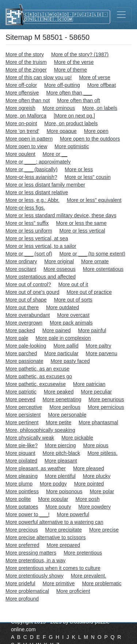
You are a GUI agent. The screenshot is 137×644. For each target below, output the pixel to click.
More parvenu (102, 353)
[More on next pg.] (74, 116)
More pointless (22, 491)
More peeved (20, 399)
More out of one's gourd (32, 292)
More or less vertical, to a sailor (41, 246)
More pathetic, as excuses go (39, 376)
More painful (92, 330)
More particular (61, 353)
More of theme (71, 70)
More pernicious (106, 407)
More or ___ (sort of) (29, 254)
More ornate (95, 261)
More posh (88, 499)
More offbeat (102, 85)
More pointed (89, 484)
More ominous (59, 108)
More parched (21, 353)
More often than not (28, 100)
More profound (22, 599)
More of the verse (74, 62)
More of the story (25, 54)
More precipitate (64, 530)
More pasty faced (70, 361)
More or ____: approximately (38, 162)
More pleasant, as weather (36, 468)
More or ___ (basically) (31, 169)
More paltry (99, 346)
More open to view (26, 146)
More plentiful (60, 476)
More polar (102, 491)
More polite (18, 499)
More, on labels (100, 108)
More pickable (77, 438)
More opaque (62, 131)
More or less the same (81, 223)
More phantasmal (98, 422)
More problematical (27, 591)
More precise (104, 530)
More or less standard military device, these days (61, 215)
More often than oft (79, 100)
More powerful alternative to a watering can (54, 522)
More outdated (62, 307)
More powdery (94, 507)
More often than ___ (69, 93)
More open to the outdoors (90, 139)
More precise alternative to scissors (45, 537)
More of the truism (26, 62)
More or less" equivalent (94, 200)
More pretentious (83, 553)
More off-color (21, 85)
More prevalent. (89, 576)
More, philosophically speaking (40, 430)
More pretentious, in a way (35, 560)
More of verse (95, 77)
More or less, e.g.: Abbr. (33, 200)
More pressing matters (31, 553)
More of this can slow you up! (39, 77)
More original (59, 261)
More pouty (58, 507)
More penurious (106, 399)
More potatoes (22, 507)
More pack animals (71, 323)
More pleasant (61, 461)
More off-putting (62, 85)
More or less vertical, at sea (37, 238)
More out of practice (89, 292)
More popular (53, 499)
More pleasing (22, 476)
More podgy (53, 484)
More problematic (102, 583)
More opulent (20, 154)
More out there (22, 307)
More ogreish (20, 108)
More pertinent (22, 422)
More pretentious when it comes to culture (53, 568)
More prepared (63, 545)
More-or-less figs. (25, 208)
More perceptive (24, 407)
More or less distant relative (37, 192)
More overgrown (24, 323)
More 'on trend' (22, 131)
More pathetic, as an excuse (37, 369)
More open (96, 131)
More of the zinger (26, 70)
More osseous (60, 269)
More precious (22, 530)
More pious (96, 445)
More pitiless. (102, 453)
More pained (57, 330)
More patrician (89, 384)
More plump (19, 484)
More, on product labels (71, 123)
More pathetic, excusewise (36, 384)
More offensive (22, 93)
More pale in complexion (63, 338)
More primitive (59, 583)
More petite (58, 422)
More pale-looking (26, 346)
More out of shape (26, 300)
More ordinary (21, 261)
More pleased (89, 468)
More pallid (66, 346)
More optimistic (72, 146)
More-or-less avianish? (31, 177)
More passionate (24, 361)
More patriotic (21, 392)
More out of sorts (73, 300)
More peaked (59, 392)
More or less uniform (29, 231)
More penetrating (62, 399)
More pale (17, 338)
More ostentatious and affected (41, 277)
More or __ (55, 154)
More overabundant (28, 315)
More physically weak (30, 438)
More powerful (73, 514)
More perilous (65, 407)
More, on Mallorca (26, 116)
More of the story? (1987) (80, 54)
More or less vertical (82, 231)
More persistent (23, 415)
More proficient (73, 591)
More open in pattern (29, 139)
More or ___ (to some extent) (93, 254)
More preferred (22, 545)
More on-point (21, 123)
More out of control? (28, 284)
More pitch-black (62, 453)
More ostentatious (103, 269)
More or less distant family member (45, 185)
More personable (67, 415)
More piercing (60, 445)
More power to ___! (28, 514)
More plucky (97, 476)
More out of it (73, 284)
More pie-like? (22, 445)
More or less (79, 169)
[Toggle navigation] (121, 15)
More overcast (73, 315)
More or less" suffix (27, 223)
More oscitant (21, 269)
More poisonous (64, 491)
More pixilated (21, 461)
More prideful (20, 583)
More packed (20, 330)
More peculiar (96, 392)
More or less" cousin (88, 177)
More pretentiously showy (35, 576)
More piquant (20, 453)
